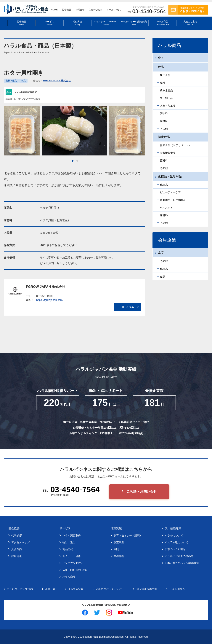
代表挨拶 (17, 535)
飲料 (163, 83)
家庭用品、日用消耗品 (173, 200)
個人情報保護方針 (147, 589)
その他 (164, 129)
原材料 (164, 121)
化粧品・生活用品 (170, 176)
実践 (116, 549)
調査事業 (119, 542)
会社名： (52, 81)
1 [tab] (73, 161)
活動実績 (77, 23)
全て (161, 58)
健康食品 (164, 137)
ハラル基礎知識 (172, 528)
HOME (54, 10)
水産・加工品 (168, 106)
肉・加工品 (166, 98)
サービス (49, 23)
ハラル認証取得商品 (26, 92)
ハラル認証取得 (72, 535)
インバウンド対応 (73, 563)
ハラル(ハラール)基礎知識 (134, 23)
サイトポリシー (179, 589)
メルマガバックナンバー (110, 589)
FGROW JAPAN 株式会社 (57, 81)
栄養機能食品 (168, 153)
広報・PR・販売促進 (75, 570)
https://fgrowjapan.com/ (50, 300)
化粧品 (164, 185)
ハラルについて (174, 535)
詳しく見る (128, 307)
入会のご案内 (96, 10)
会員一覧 (50, 589)
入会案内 (17, 549)
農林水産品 (11, 81)
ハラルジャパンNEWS (105, 23)
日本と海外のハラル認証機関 (182, 563)
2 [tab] (77, 161)
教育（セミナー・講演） (128, 535)
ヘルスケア (166, 208)
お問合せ (80, 10)
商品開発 (68, 549)
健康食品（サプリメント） (176, 145)
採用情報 (17, 556)
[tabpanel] (74, 131)
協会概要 (67, 10)
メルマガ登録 (76, 589)
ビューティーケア (170, 192)
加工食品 (165, 75)
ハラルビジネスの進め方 (179, 556)
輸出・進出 (69, 542)
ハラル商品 (162, 23)
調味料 (164, 113)
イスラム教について (176, 542)
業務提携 (119, 556)
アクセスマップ (20, 542)
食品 (23, 81)
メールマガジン (115, 10)
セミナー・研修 (72, 556)
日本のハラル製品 (175, 549)
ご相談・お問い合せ (142, 492)
